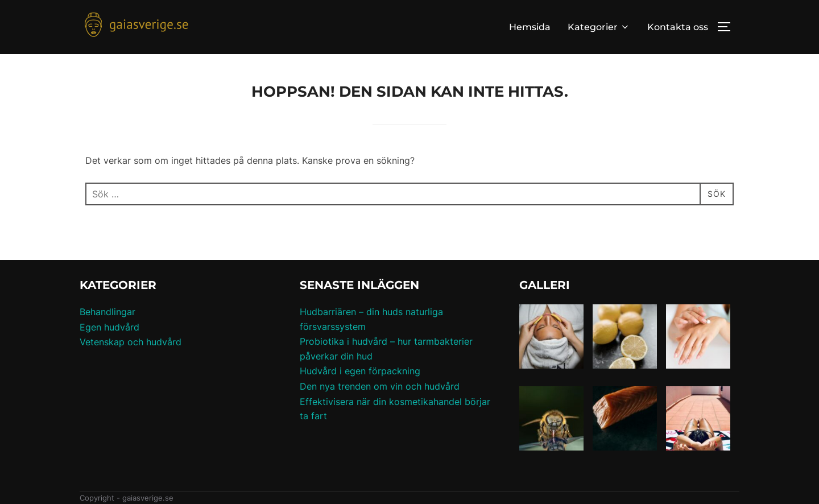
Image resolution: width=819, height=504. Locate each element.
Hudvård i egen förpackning (360, 371)
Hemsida (530, 27)
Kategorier (599, 27)
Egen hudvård (109, 327)
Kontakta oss (678, 27)
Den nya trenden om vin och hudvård (380, 386)
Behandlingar (107, 312)
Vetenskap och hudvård (131, 342)
